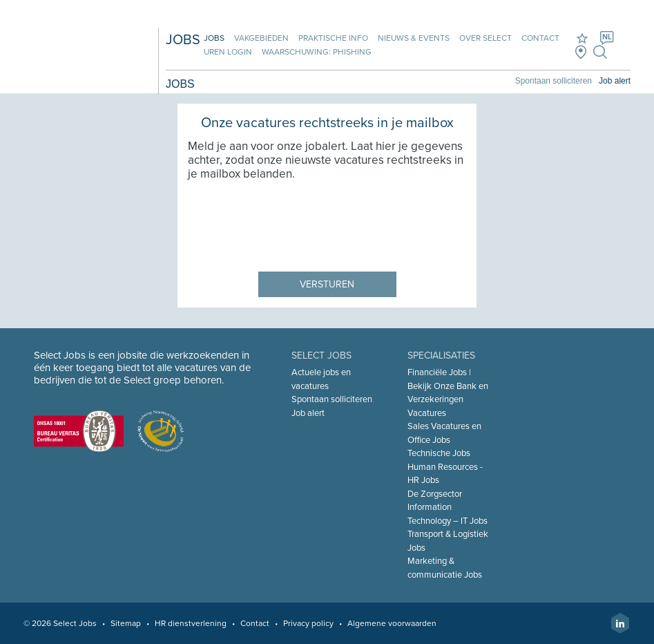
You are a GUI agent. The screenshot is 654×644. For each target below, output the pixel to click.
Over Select (485, 38)
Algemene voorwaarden (392, 623)
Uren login (228, 52)
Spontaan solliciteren (554, 81)
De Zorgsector (435, 494)
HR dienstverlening (191, 623)
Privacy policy (308, 623)
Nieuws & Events (414, 38)
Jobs (214, 38)
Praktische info (333, 38)
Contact (540, 38)
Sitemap (126, 623)
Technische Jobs (439, 453)
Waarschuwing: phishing (317, 52)
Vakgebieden (261, 38)
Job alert (615, 81)
